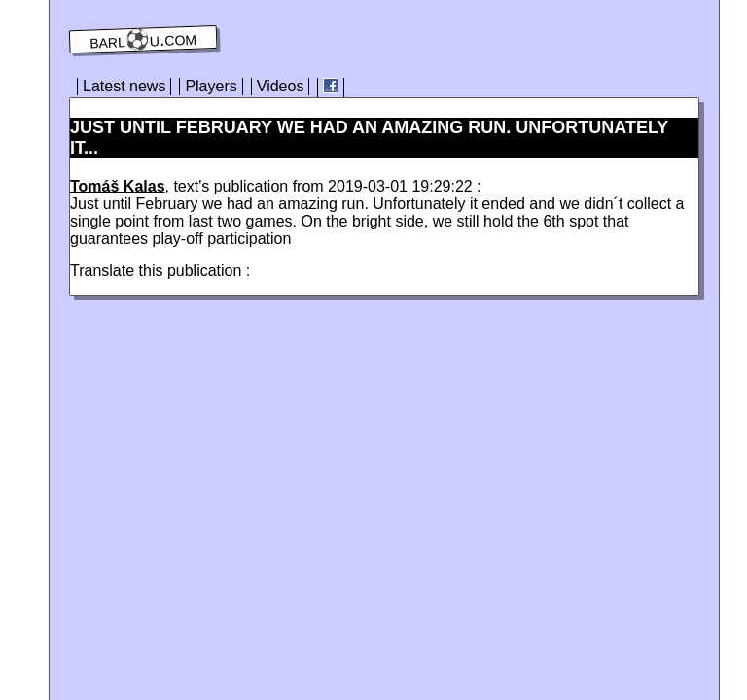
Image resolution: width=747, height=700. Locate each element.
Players (211, 86)
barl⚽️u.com (143, 40)
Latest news (124, 86)
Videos (281, 86)
